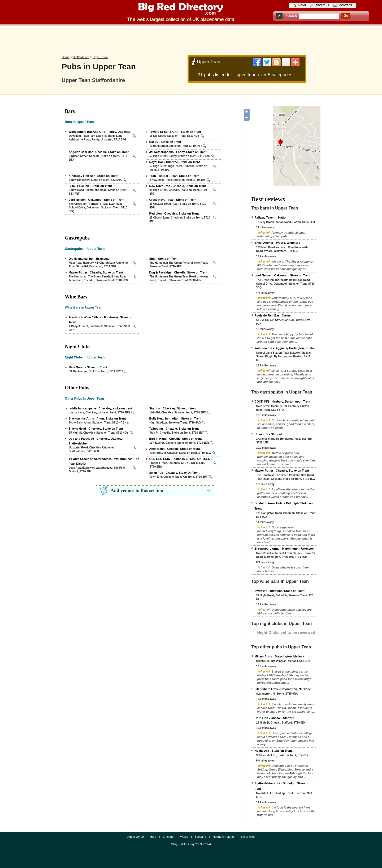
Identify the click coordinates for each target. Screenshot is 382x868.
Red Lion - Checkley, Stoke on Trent (174, 213)
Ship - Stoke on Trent (164, 259)
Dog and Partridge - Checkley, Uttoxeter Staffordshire (96, 441)
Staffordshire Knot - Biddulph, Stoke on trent (282, 786)
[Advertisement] (191, 39)
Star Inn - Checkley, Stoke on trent (173, 408)
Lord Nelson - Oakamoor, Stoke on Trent (97, 200)
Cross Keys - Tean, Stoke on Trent (173, 200)
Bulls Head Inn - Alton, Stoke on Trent (175, 418)
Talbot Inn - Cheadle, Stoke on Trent (174, 429)
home (302, 5)
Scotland (200, 837)
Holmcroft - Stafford (268, 434)
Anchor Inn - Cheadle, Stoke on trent (175, 449)
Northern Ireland (223, 837)
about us (322, 5)
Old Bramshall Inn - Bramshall (90, 259)
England (168, 837)
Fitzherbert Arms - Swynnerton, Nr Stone (283, 689)
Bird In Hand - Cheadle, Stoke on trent (176, 439)
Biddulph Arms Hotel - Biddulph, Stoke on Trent (284, 506)
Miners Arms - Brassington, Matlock (279, 656)
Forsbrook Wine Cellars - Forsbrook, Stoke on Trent (101, 320)
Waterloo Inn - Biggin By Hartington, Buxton (285, 348)
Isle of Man (248, 837)
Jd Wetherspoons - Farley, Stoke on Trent (178, 152)
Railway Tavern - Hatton (271, 217)
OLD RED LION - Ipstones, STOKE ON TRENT (181, 459)
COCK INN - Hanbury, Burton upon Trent (283, 401)
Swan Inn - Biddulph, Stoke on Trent (280, 591)
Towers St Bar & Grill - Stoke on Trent (175, 132)
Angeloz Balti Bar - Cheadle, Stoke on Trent (99, 152)
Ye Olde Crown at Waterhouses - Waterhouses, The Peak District (104, 461)
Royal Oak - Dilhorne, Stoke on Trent (175, 162)
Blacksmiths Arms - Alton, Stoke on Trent (97, 418)
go (346, 16)
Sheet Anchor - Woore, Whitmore (277, 243)
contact (346, 5)
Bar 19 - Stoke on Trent (165, 142)
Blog (153, 837)
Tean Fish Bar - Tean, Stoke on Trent (174, 176)
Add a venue (136, 837)
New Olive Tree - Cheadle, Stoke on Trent (178, 186)
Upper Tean (100, 57)
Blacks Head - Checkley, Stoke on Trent (96, 429)
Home (66, 57)
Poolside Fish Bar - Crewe (273, 315)
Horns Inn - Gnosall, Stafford (275, 718)
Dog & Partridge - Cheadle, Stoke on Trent (178, 272)
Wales (184, 837)
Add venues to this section (137, 490)
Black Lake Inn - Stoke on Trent (90, 186)
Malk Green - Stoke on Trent (88, 367)
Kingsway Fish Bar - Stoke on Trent (93, 176)
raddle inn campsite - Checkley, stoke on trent (100, 408)
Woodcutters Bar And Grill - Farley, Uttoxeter (100, 132)
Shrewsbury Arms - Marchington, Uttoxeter (284, 549)
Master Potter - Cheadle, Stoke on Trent (96, 272)
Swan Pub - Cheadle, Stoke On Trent (174, 473)
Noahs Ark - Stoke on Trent (273, 751)
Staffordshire (81, 57)
